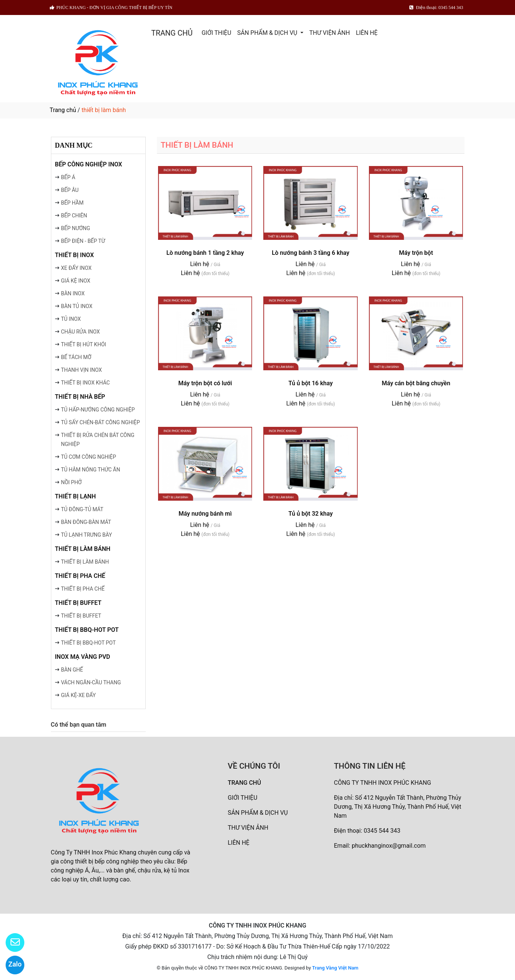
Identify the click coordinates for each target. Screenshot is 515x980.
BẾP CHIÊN (74, 215)
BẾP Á (68, 177)
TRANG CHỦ (172, 33)
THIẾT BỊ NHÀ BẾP (80, 397)
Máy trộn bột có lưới (205, 383)
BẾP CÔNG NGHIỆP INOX (89, 164)
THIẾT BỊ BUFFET (78, 603)
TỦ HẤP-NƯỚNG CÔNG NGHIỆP (98, 410)
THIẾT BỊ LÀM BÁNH (83, 549)
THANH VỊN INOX (81, 370)
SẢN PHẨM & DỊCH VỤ (268, 33)
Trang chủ (63, 110)
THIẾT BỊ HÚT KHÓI (84, 344)
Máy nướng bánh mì (205, 514)
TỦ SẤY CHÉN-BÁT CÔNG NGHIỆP (101, 422)
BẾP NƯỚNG (76, 228)
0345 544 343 (382, 831)
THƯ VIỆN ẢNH (330, 33)
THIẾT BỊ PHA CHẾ (80, 576)
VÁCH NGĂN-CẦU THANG (91, 682)
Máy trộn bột (416, 253)
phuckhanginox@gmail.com (389, 846)
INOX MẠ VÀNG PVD (83, 657)
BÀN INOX (73, 293)
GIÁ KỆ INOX (76, 281)
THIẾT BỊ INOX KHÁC (85, 383)
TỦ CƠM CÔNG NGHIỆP (89, 457)
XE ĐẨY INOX (76, 268)
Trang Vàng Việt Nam (335, 968)
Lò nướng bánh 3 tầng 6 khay (311, 253)
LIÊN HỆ (367, 33)
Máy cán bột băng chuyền (416, 383)
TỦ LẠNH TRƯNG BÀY (87, 535)
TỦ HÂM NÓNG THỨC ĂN (91, 470)
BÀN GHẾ (72, 670)
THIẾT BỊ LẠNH (75, 496)
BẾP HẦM (72, 203)
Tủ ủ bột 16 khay (311, 383)
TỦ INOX (71, 319)
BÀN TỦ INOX (77, 306)
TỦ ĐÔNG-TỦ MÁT (82, 509)
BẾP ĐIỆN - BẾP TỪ (83, 241)
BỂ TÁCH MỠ (76, 357)
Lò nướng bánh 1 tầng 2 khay (205, 253)
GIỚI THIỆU (216, 33)
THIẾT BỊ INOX (75, 255)
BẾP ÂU (70, 190)
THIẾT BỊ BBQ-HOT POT (87, 630)
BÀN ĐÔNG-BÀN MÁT (86, 522)
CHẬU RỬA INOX (81, 332)
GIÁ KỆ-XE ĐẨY (78, 695)
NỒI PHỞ (71, 482)
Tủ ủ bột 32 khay (311, 514)
